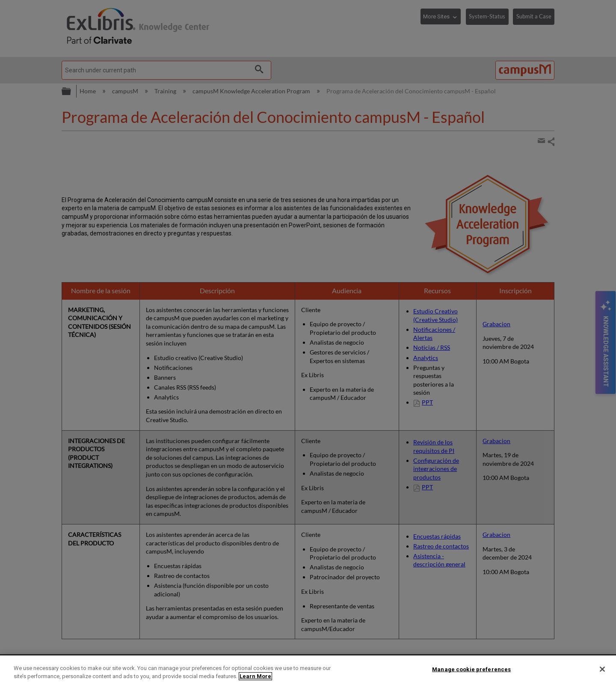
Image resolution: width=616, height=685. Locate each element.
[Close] (602, 669)
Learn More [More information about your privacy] (255, 676)
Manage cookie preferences (471, 669)
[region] (308, 670)
